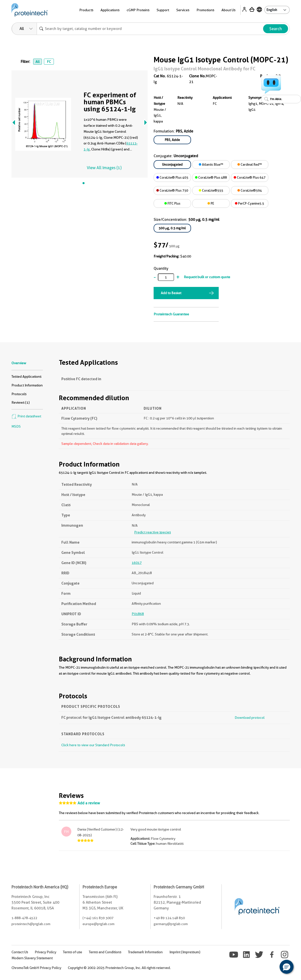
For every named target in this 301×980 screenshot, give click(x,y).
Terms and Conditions (105, 952)
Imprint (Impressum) (185, 952)
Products (86, 10)
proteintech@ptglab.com (31, 924)
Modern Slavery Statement (32, 958)
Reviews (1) (21, 402)
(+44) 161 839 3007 (98, 918)
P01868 (138, 614)
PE (211, 203)
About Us (228, 10)
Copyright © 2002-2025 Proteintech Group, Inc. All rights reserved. (119, 968)
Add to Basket (171, 293)
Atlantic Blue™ (211, 164)
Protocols (19, 394)
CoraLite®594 (250, 190)
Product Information (27, 385)
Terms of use (72, 952)
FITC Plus (172, 203)
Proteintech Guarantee (171, 314)
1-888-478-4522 (24, 918)
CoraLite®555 (211, 190)
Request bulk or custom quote (207, 277)
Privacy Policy (45, 952)
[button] (287, 967)
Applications (110, 10)
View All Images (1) (104, 168)
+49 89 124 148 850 (169, 918)
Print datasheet (26, 416)
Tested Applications (26, 376)
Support (163, 10)
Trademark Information (145, 952)
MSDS (16, 426)
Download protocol (250, 718)
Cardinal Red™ (250, 164)
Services (183, 10)
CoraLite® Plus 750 (172, 190)
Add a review (89, 803)
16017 (137, 563)
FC (49, 62)
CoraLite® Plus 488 (211, 177)
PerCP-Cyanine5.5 (250, 203)
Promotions (205, 10)
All (38, 62)
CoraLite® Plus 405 (172, 177)
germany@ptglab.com (171, 924)
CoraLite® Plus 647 (250, 177)
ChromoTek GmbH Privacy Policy (36, 968)
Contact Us (20, 952)
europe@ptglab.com (99, 924)
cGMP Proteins (138, 10)
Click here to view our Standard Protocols (93, 745)
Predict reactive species (152, 532)
